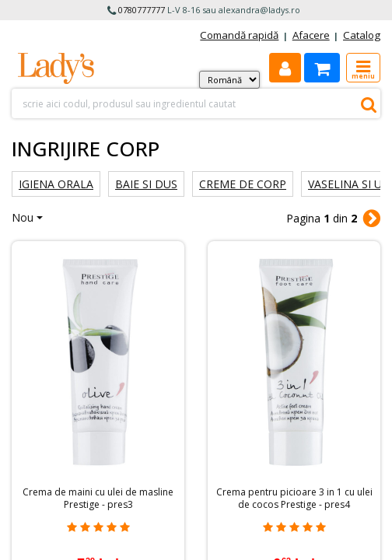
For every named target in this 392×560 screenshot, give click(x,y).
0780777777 (142, 10)
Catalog (362, 35)
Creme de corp (243, 184)
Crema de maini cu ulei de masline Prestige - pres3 (98, 499)
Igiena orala (56, 184)
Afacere (311, 35)
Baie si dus (146, 184)
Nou (23, 217)
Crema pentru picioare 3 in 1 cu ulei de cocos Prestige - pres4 (294, 499)
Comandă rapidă (239, 35)
